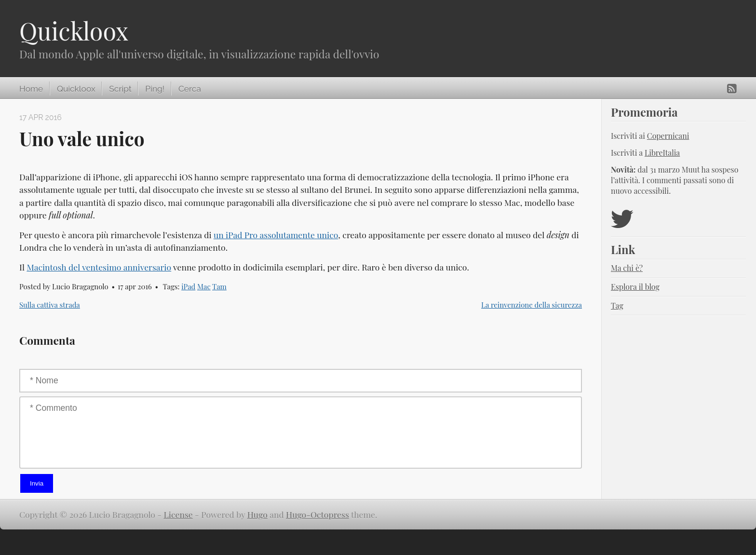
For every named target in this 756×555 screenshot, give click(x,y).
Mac (204, 286)
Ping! (155, 89)
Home (31, 89)
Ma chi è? (627, 268)
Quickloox (74, 31)
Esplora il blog (635, 287)
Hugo (257, 514)
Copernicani (668, 136)
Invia (37, 483)
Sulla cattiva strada (50, 305)
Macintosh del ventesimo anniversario (99, 267)
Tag (617, 305)
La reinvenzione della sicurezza (532, 305)
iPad (188, 286)
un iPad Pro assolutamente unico (276, 235)
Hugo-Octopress (317, 514)
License (178, 514)
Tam (219, 286)
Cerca (190, 89)
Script (120, 89)
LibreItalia (662, 153)
